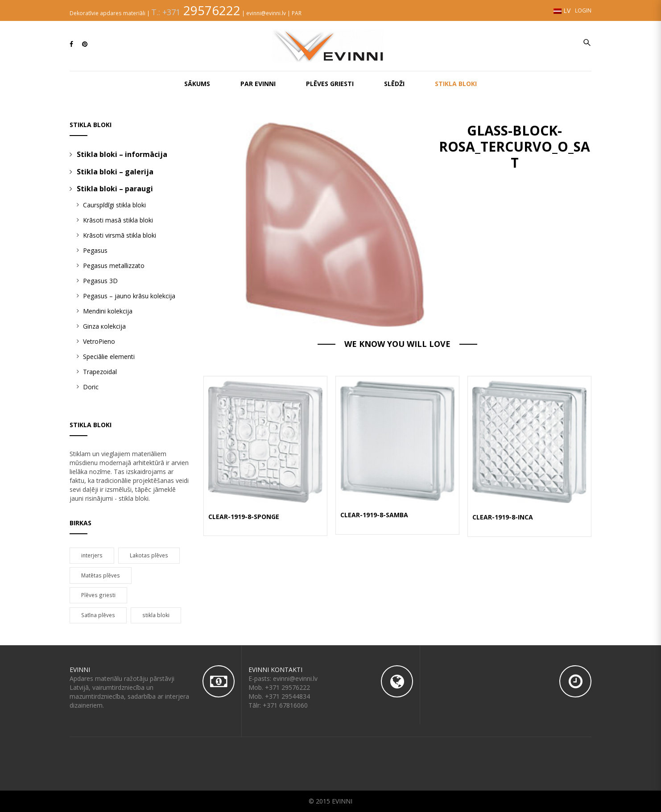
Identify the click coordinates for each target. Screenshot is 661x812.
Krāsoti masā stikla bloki (118, 220)
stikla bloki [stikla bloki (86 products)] (156, 615)
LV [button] (562, 10)
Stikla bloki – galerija (115, 172)
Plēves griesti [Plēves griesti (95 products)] (98, 595)
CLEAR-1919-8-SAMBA (374, 515)
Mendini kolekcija (108, 311)
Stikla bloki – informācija (122, 154)
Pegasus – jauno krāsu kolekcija (129, 296)
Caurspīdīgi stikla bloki (114, 205)
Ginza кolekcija (104, 326)
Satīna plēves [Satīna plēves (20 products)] (98, 615)
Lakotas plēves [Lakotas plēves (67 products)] (149, 555)
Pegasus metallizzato (114, 266)
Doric (91, 387)
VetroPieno (99, 341)
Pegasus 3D (100, 281)
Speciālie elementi (109, 357)
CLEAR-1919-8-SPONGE (244, 517)
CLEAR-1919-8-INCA (503, 517)
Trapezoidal (100, 372)
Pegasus (95, 250)
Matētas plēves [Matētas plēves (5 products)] (101, 575)
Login (583, 10)
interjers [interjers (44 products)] (92, 555)
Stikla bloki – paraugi (115, 189)
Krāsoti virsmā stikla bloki (120, 235)
